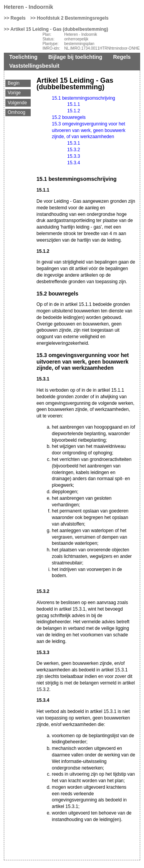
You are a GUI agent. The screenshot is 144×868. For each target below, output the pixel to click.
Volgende (17, 103)
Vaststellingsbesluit (34, 66)
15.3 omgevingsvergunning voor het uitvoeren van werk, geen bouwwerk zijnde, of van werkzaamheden (89, 130)
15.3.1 (74, 143)
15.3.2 (74, 150)
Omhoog (17, 112)
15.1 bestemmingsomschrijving (84, 98)
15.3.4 (74, 163)
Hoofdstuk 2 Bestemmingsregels (73, 18)
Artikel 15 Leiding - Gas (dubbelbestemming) (59, 29)
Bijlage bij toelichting (75, 57)
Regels (18, 18)
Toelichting (23, 57)
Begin (14, 83)
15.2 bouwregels (69, 117)
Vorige (14, 93)
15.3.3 (74, 156)
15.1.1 (74, 104)
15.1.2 (74, 111)
